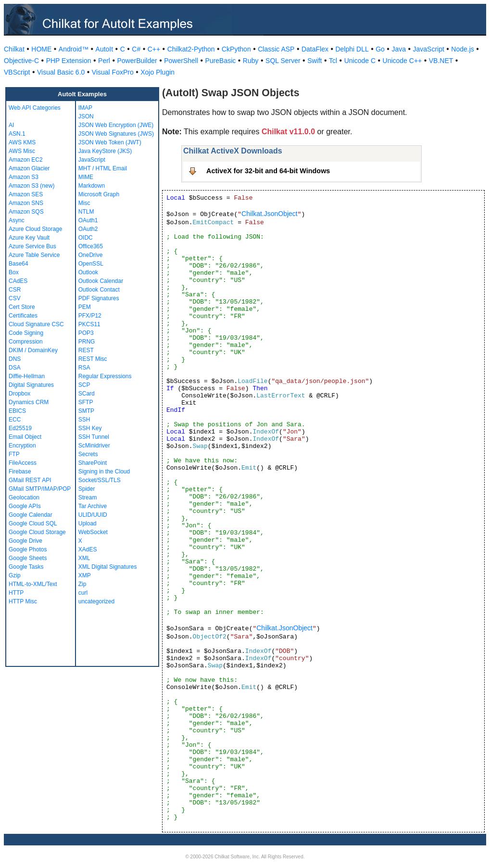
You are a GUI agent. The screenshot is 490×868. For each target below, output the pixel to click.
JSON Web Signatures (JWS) (116, 134)
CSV (15, 298)
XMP (85, 575)
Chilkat (14, 49)
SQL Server (283, 61)
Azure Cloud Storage (35, 229)
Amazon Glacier (29, 168)
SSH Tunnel (94, 437)
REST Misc (93, 359)
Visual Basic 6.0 (61, 72)
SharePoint (93, 463)
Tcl (333, 61)
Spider (87, 489)
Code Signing (26, 333)
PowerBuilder (137, 61)
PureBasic (221, 61)
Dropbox (19, 394)
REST (86, 350)
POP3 (86, 333)
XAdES (88, 549)
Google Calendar (31, 515)
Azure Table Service (34, 255)
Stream (88, 498)
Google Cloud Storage (37, 532)
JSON (86, 116)
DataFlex (315, 49)
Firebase (20, 472)
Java (399, 49)
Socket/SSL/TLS (100, 480)
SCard (87, 394)
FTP (14, 454)
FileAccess (23, 463)
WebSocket (93, 532)
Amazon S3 (24, 177)
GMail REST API (30, 480)
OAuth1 (88, 220)
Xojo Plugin (157, 72)
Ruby (251, 61)
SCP (84, 385)
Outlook (88, 272)
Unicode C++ (402, 61)
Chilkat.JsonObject (270, 214)
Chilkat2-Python (191, 49)
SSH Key (90, 428)
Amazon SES (26, 194)
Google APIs (25, 506)
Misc (84, 203)
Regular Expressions (105, 376)
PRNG (87, 342)
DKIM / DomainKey (33, 350)
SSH (84, 420)
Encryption (22, 446)
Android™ (74, 49)
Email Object (25, 437)
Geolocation (24, 498)
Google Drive (25, 541)
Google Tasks (26, 567)
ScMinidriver (94, 446)
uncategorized (96, 601)
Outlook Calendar (101, 281)
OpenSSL (91, 264)
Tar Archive (93, 506)
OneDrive (91, 255)
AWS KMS (22, 142)
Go (380, 49)
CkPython (236, 49)
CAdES (18, 281)
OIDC (86, 238)
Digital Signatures (31, 385)
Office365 (91, 246)
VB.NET (441, 61)
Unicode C (360, 61)
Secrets (88, 454)
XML (84, 558)
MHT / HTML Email (103, 168)
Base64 (19, 264)
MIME (86, 177)
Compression (26, 342)
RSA (84, 368)
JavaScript (429, 49)
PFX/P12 (90, 316)
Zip (82, 584)
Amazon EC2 (26, 160)
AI (11, 125)
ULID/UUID (93, 515)
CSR (15, 290)
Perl (104, 61)
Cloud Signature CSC (36, 324)
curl (83, 593)
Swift (314, 61)
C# (136, 49)
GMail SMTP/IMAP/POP (40, 489)
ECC (15, 420)
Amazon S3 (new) (31, 186)
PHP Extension (69, 61)
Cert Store (22, 307)
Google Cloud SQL (33, 523)
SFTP (86, 402)
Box (14, 272)
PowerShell (181, 61)
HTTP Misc (23, 601)
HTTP (16, 593)
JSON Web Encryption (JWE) (116, 125)
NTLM (86, 212)
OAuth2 (88, 229)
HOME (41, 49)
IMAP (85, 108)
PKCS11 (89, 324)
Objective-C (21, 61)
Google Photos (28, 549)
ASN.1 (17, 134)
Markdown (92, 186)
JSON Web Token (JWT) (110, 142)
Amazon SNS (26, 203)
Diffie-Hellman (27, 376)
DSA (15, 368)
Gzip (15, 575)
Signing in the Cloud (104, 472)
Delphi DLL (352, 49)
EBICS (17, 411)
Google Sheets (28, 558)
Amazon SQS (26, 212)
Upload (88, 523)
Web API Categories (35, 108)
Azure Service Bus (32, 246)
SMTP (86, 411)
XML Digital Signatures (108, 567)
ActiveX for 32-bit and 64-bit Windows (268, 171)
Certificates (23, 316)
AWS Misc (22, 151)
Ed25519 (20, 428)
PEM (85, 307)
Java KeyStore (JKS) (105, 151)
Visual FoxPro (113, 72)
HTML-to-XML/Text (33, 584)
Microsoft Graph (99, 194)
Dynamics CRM (29, 402)
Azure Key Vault (29, 238)
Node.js (462, 49)
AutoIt (105, 49)
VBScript (17, 72)
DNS (15, 359)
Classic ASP (276, 49)
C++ (154, 49)
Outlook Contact (99, 290)
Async (17, 220)
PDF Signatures (99, 298)
